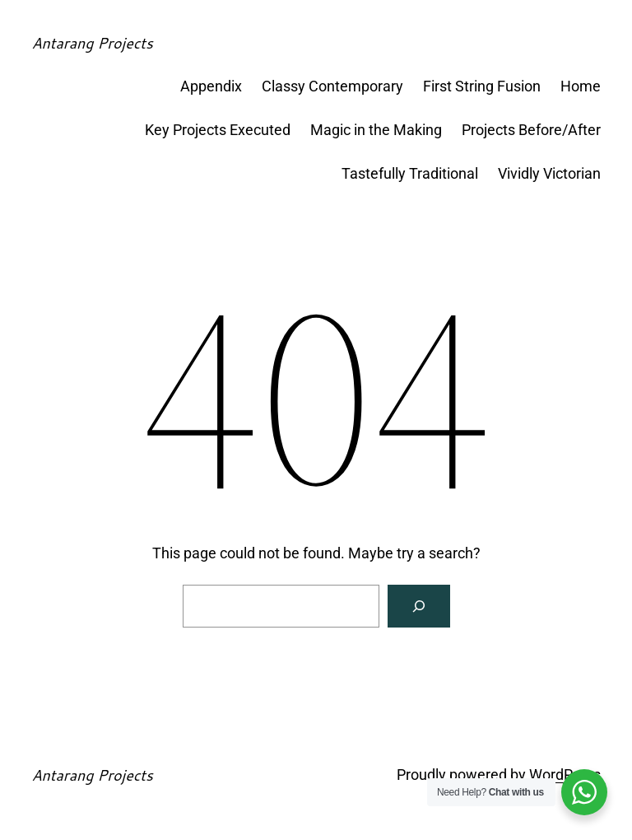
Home (581, 86)
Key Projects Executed (218, 130)
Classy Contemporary (332, 86)
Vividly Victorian (549, 173)
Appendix (211, 86)
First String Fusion (482, 86)
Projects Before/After (531, 130)
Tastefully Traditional (410, 173)
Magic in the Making (376, 130)
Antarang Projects (92, 43)
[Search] (419, 606)
